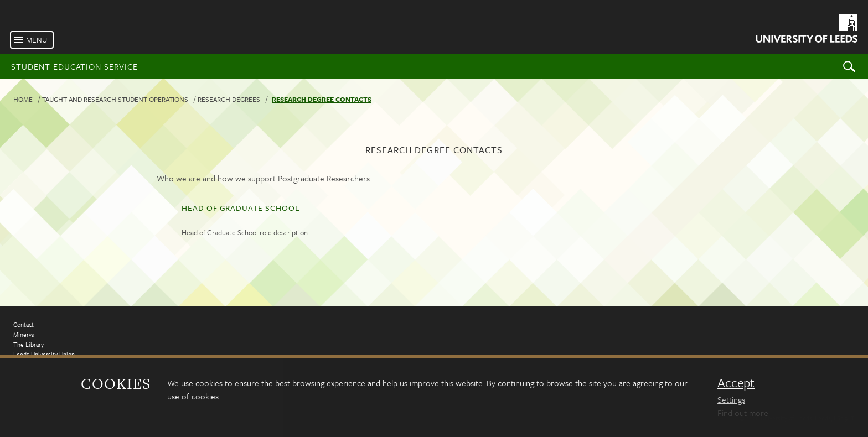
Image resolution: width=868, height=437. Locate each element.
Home (23, 99)
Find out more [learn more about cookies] (743, 413)
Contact (24, 324)
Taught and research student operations (115, 99)
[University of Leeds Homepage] (806, 30)
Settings (731, 399)
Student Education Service (74, 66)
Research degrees (229, 99)
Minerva (24, 334)
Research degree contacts (322, 99)
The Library (29, 344)
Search (849, 66)
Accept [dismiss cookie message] (736, 383)
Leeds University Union (44, 354)
